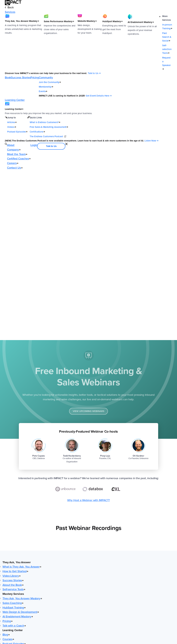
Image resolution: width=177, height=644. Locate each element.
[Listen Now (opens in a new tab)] (151, 141)
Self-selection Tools (167, 49)
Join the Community (50, 82)
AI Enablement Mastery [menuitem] (18, 616)
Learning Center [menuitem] (15, 100)
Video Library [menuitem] (11, 576)
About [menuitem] (11, 145)
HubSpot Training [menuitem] (14, 608)
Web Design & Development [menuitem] (21, 612)
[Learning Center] (49, 109)
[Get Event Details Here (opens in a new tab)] (99, 96)
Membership (46, 87)
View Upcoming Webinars (88, 413)
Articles (12, 122)
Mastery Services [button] (13, 594)
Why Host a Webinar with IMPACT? (89, 500)
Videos (12, 127)
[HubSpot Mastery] (115, 43)
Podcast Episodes (17, 132)
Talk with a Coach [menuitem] (14, 626)
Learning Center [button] (13, 630)
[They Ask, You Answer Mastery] (24, 43)
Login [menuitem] (34, 145)
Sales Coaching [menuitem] (13, 603)
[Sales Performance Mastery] (61, 43)
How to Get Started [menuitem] (15, 571)
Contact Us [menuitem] (15, 168)
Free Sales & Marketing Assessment (49, 127)
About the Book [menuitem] (13, 585)
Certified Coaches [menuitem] (19, 159)
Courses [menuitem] (8, 639)
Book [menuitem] (8, 77)
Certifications (37, 132)
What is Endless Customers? (45, 122)
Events (43, 91)
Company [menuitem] (14, 150)
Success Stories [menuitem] (21, 77)
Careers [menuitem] (13, 163)
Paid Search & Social (167, 37)
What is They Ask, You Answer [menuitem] (22, 567)
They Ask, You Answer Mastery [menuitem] (22, 598)
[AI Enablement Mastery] (143, 43)
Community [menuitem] (46, 77)
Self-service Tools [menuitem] (14, 589)
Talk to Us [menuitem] (51, 146)
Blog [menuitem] (6, 635)
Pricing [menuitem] (35, 77)
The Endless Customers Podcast (48, 136)
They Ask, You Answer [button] (17, 562)
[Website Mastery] (90, 43)
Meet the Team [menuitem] (17, 154)
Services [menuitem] (10, 12)
